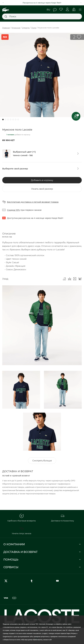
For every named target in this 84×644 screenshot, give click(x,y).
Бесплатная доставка (19, 202)
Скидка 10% (13, 210)
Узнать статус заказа (22, 530)
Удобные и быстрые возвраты (22, 518)
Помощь (55, 10)
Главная (6, 28)
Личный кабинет (67, 9)
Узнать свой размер (42, 189)
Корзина (74, 9)
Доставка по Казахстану (62, 518)
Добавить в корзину (42, 180)
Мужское (16, 28)
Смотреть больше (42, 461)
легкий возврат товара (46, 202)
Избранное (61, 9)
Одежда (26, 28)
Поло (34, 28)
